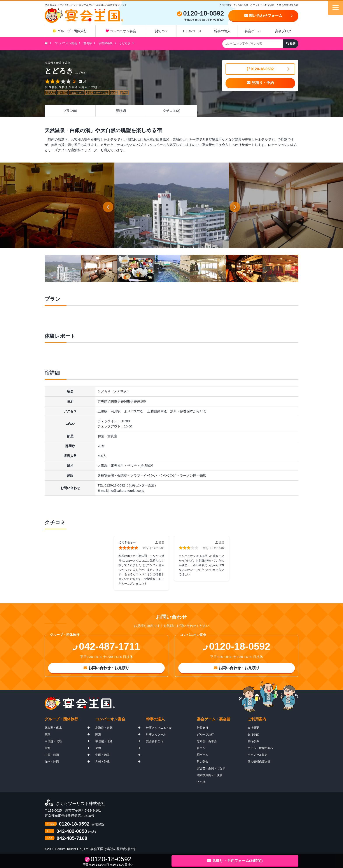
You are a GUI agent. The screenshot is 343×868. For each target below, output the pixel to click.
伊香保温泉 (106, 43)
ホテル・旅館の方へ (260, 748)
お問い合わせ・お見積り (106, 668)
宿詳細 (121, 111)
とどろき (125, 43)
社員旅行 (203, 728)
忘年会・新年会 (207, 741)
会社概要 (227, 5)
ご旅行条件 (242, 5)
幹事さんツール (156, 734)
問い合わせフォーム (263, 16)
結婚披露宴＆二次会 (210, 775)
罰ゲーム (203, 755)
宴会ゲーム (253, 31)
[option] (172, 205)
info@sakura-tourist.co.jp (126, 491)
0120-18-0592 (260, 69)
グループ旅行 (205, 734)
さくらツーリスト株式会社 (80, 804)
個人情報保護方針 (289, 5)
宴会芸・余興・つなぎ (211, 768)
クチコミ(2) (171, 111)
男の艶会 (203, 762)
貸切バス (161, 31)
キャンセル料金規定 (264, 5)
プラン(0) (70, 111)
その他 (201, 782)
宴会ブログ (283, 31)
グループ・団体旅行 (70, 31)
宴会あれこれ (155, 741)
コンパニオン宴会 (121, 31)
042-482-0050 (72, 831)
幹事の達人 (222, 31)
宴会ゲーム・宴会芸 (214, 719)
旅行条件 (253, 741)
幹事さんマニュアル (159, 728)
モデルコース (192, 31)
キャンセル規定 (258, 755)
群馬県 (88, 43)
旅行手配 (253, 734)
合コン (201, 748)
